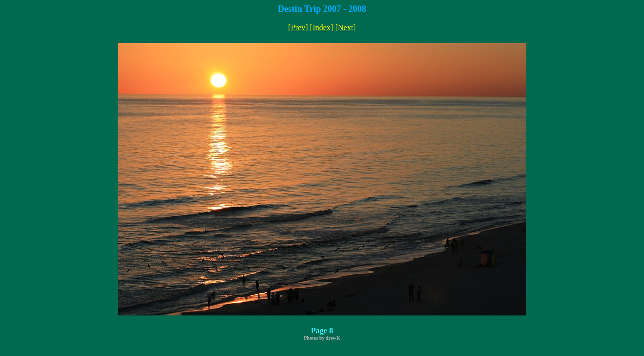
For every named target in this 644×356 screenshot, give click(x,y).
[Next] (346, 27)
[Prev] (298, 27)
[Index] (322, 27)
